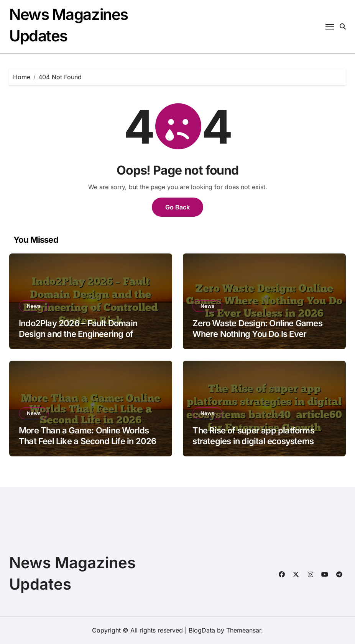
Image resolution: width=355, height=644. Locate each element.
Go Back (177, 207)
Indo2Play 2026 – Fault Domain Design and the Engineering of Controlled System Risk (78, 334)
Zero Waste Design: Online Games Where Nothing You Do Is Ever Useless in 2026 (257, 334)
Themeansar (244, 630)
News (34, 306)
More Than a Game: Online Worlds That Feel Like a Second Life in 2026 (88, 436)
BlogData (202, 630)
